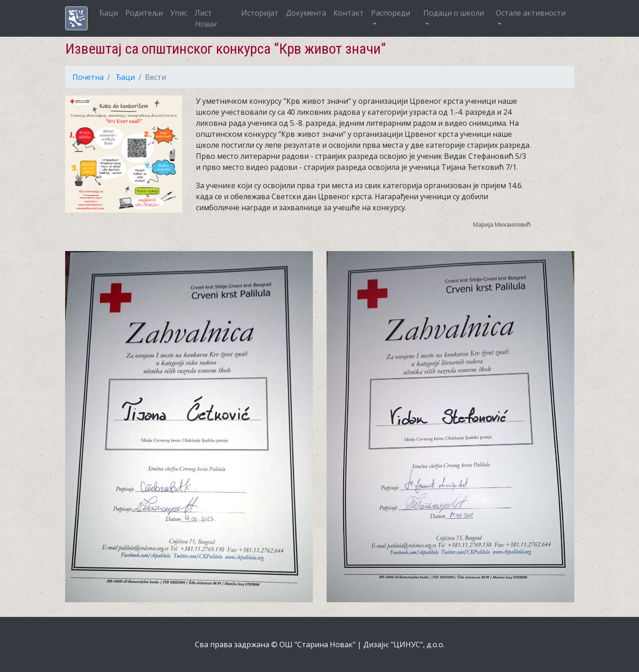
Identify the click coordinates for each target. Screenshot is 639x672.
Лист (206, 18)
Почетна (88, 77)
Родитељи (144, 13)
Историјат (260, 13)
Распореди (391, 13)
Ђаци (108, 13)
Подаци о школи (454, 13)
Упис (179, 13)
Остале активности (531, 13)
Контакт (349, 13)
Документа (306, 13)
